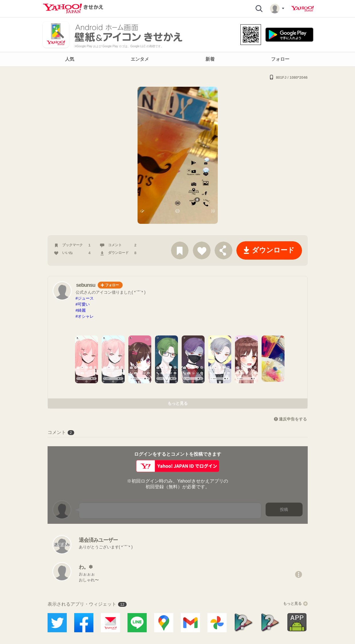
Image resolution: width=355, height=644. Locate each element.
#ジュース (85, 298)
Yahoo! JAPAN (302, 9)
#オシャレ (85, 316)
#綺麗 (81, 310)
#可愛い (83, 304)
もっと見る (178, 403)
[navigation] (177, 59)
